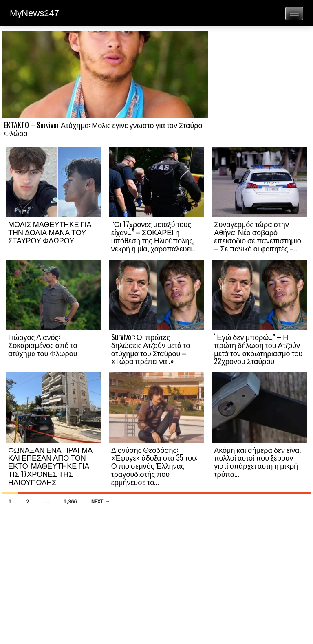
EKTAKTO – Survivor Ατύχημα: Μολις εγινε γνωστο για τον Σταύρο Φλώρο (103, 129)
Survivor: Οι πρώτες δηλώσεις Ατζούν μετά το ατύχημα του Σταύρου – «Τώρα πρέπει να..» (151, 349)
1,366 (70, 501)
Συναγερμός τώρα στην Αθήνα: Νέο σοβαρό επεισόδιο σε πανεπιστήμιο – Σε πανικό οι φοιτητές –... (257, 236)
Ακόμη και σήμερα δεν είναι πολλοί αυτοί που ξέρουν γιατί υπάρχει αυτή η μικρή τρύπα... (257, 462)
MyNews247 (34, 13)
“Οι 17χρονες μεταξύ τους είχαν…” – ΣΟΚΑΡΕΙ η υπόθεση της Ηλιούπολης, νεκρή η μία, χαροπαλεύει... (154, 236)
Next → (101, 501)
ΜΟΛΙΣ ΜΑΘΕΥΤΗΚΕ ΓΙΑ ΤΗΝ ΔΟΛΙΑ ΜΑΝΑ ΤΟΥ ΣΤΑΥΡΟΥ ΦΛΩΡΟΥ (50, 232)
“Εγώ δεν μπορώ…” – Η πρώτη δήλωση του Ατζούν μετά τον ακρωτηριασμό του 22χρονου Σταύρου (258, 349)
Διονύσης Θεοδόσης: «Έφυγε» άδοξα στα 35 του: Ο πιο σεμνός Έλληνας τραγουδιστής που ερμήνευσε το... (154, 466)
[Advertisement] (259, 88)
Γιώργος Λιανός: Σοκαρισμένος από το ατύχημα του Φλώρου (43, 345)
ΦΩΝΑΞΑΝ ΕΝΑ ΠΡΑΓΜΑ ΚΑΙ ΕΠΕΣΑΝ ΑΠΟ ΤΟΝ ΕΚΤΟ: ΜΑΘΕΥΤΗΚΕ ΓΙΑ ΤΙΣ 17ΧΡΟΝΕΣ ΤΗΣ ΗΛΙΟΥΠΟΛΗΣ (50, 466)
